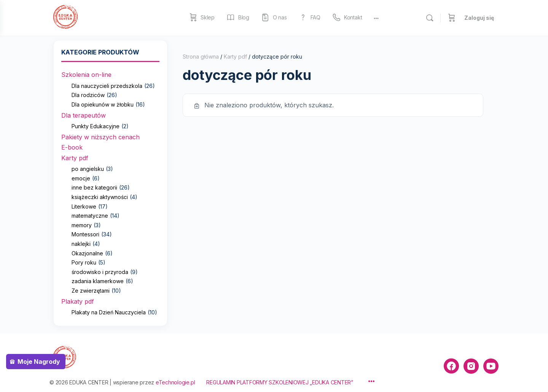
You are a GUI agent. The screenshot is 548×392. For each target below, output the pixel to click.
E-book (72, 147)
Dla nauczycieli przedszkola (107, 86)
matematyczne (90, 216)
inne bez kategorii (94, 187)
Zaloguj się (479, 18)
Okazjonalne (87, 253)
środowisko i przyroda (100, 272)
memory (82, 225)
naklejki (81, 244)
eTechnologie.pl (175, 382)
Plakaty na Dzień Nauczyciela (109, 312)
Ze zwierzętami (91, 291)
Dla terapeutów (84, 115)
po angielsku (88, 169)
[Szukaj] (430, 18)
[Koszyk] (452, 18)
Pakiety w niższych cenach (100, 137)
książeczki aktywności (100, 197)
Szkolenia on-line (86, 75)
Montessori (85, 234)
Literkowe (84, 206)
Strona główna (201, 57)
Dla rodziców (88, 95)
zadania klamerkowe (98, 281)
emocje (81, 178)
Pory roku (84, 262)
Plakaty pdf (78, 301)
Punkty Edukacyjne (96, 126)
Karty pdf (75, 158)
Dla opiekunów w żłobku (103, 104)
